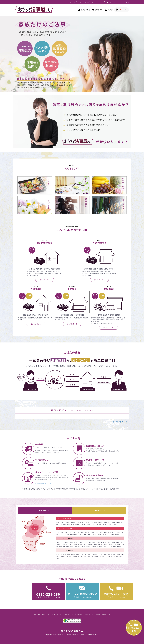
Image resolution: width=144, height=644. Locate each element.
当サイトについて (110, 2)
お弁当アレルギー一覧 (103, 614)
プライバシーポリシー (55, 614)
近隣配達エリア (45, 510)
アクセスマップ (127, 2)
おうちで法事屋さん (72, 631)
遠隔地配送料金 (99, 510)
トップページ (77, 2)
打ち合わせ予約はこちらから (44, 484)
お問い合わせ (89, 614)
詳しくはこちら (45, 280)
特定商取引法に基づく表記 (74, 614)
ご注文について (92, 2)
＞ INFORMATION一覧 (119, 422)
